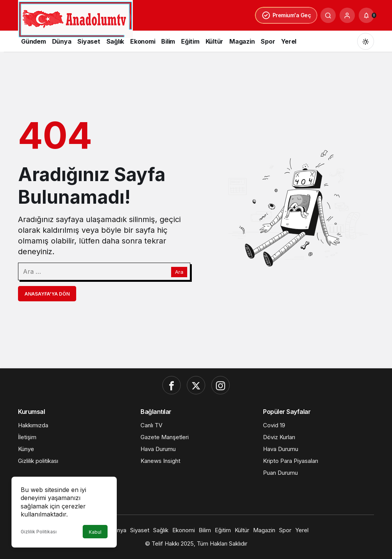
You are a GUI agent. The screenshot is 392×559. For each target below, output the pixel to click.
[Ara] (328, 15)
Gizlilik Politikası (39, 532)
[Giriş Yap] (347, 15)
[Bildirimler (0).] (366, 15)
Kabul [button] (95, 532)
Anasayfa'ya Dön (47, 294)
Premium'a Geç (286, 15)
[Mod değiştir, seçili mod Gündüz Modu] (366, 41)
